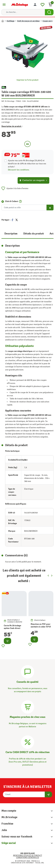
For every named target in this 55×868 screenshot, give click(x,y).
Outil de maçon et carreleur (28, 21)
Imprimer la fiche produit (27, 80)
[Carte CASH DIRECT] (28, 742)
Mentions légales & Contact (28, 855)
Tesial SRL (40, 863)
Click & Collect (12, 201)
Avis (52, 234)
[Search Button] (49, 12)
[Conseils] (28, 671)
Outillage (10, 21)
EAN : (24, 101)
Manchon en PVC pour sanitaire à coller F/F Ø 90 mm (41, 627)
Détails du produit (34, 234)
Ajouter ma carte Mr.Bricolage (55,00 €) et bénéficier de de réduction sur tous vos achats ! (27, 164)
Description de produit (12, 126)
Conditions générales (28, 858)
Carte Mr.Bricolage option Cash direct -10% (12, 628)
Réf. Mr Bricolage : (8, 101)
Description (11, 234)
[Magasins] (28, 707)
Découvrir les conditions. (19, 170)
